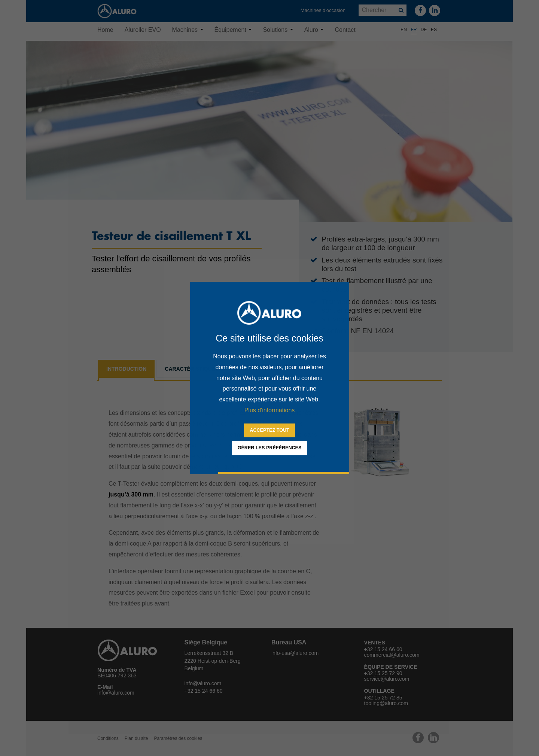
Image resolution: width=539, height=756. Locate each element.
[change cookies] (270, 448)
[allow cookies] (269, 431)
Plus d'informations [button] (270, 410)
